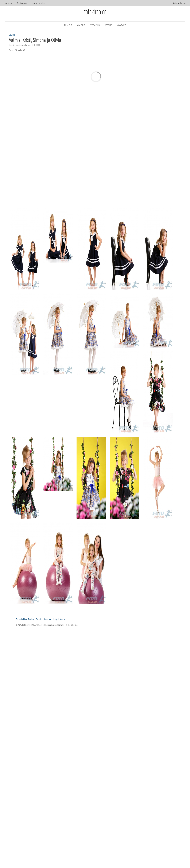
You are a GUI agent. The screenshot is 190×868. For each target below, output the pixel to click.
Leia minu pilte (38, 3)
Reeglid (108, 25)
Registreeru (22, 3)
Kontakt (121, 25)
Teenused (95, 25)
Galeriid (81, 25)
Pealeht (68, 25)
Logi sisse (8, 3)
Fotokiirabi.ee (22, 619)
